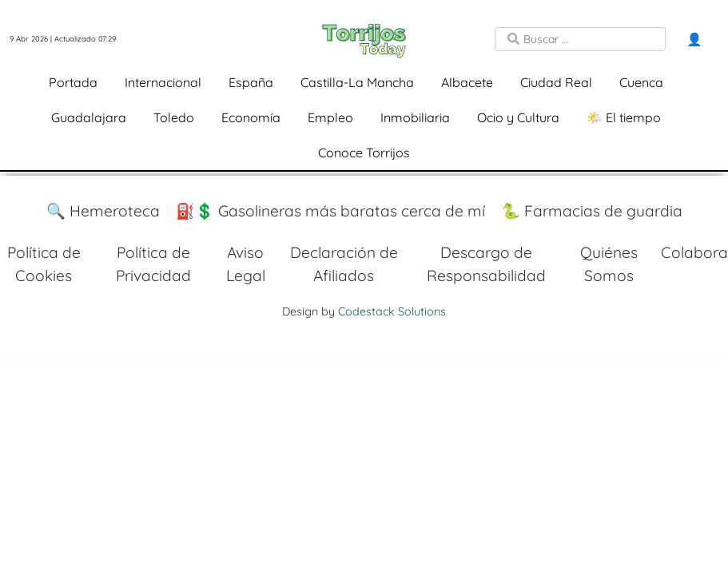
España (251, 82)
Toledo (174, 117)
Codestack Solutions (392, 311)
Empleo (330, 117)
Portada (73, 82)
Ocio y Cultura (518, 117)
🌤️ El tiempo (624, 117)
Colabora (694, 252)
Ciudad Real (556, 82)
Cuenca (641, 82)
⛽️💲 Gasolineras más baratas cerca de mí (330, 211)
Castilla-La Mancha (357, 82)
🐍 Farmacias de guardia (592, 211)
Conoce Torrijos (364, 153)
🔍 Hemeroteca (103, 211)
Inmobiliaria (415, 117)
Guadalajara (89, 117)
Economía (251, 117)
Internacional (163, 82)
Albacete (467, 82)
